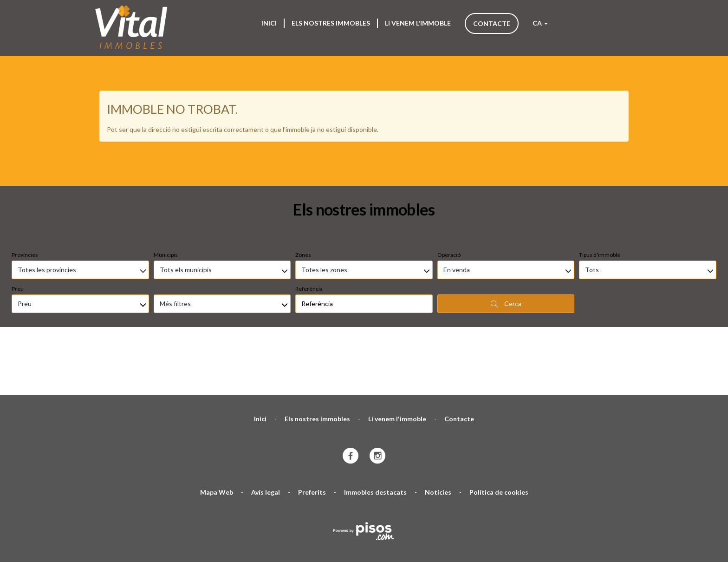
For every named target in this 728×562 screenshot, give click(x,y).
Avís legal (266, 436)
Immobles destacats (375, 436)
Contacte (492, 23)
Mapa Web (217, 436)
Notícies (438, 436)
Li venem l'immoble (418, 23)
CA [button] (540, 23)
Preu (18, 233)
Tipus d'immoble (600, 199)
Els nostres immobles (331, 23)
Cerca (506, 248)
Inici (269, 23)
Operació (449, 199)
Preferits (312, 436)
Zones (303, 199)
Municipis (166, 199)
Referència (309, 233)
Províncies (25, 199)
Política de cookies (499, 436)
